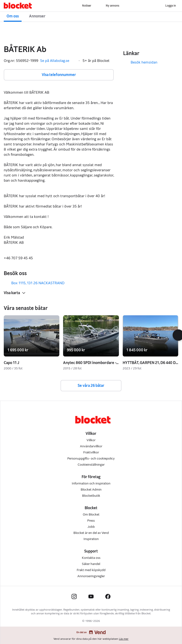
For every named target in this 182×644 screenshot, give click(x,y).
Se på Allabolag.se (58, 61)
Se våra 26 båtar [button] (91, 386)
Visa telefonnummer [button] (59, 75)
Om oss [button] (13, 16)
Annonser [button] (37, 16)
